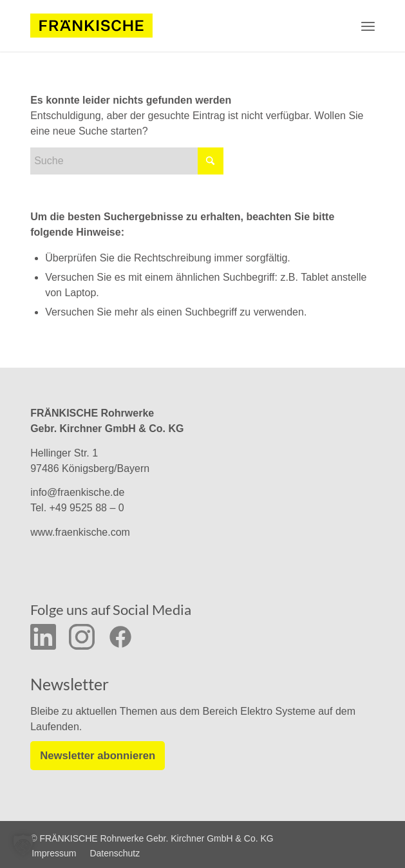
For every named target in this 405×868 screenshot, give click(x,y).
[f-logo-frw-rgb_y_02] (91, 26)
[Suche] (127, 161)
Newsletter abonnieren (95, 755)
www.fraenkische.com (80, 532)
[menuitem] (368, 26)
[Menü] (368, 26)
